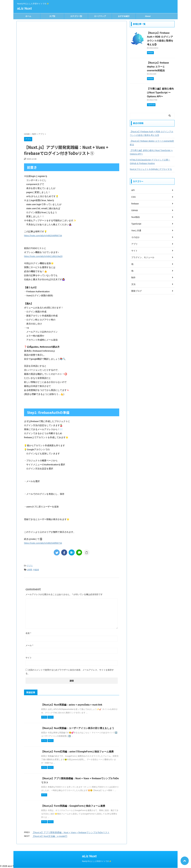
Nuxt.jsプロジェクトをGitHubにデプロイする (151, 169)
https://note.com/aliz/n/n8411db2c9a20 (43, 256)
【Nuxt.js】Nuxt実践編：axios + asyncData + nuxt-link (72, 705)
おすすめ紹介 (124, 16)
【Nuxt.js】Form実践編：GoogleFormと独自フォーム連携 (73, 806)
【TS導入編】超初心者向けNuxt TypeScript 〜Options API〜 (160, 93)
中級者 (36, 570)
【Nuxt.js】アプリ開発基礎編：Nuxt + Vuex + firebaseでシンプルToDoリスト (71, 832)
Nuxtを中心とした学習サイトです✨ (97, 861)
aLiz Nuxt (24, 8)
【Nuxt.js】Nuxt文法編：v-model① (50, 836)
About (148, 16)
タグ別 (52, 16)
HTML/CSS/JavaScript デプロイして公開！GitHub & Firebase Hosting (150, 162)
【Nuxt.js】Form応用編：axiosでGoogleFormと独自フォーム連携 (77, 752)
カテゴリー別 (76, 16)
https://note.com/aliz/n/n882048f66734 (43, 235)
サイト (29, 658)
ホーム (28, 16)
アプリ (30, 566)
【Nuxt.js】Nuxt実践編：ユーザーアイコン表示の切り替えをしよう (78, 728)
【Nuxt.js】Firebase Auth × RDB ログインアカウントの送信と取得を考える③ (152, 133)
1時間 (29, 570)
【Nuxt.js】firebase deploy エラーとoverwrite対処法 (158, 67)
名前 (28, 633)
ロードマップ (100, 16)
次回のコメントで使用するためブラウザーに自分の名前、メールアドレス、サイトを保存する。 (70, 672)
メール (29, 645)
